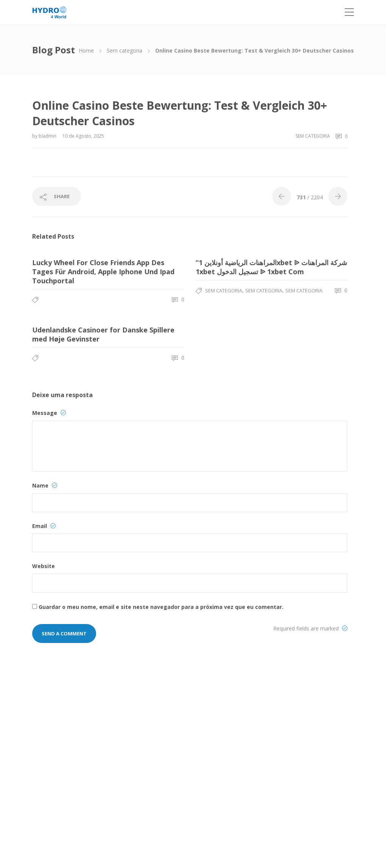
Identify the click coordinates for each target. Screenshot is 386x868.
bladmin (48, 136)
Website (44, 566)
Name (45, 485)
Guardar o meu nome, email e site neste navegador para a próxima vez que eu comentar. (161, 607)
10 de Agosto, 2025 (83, 136)
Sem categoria (125, 50)
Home (86, 50)
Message (49, 413)
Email (44, 526)
